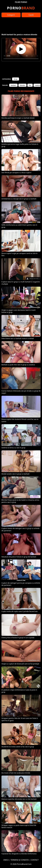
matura (38, 85)
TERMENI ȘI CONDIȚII (20, 860)
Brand (21, 8)
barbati (13, 85)
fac (30, 85)
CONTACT (35, 860)
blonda (22, 85)
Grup (16, 79)
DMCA (6, 860)
